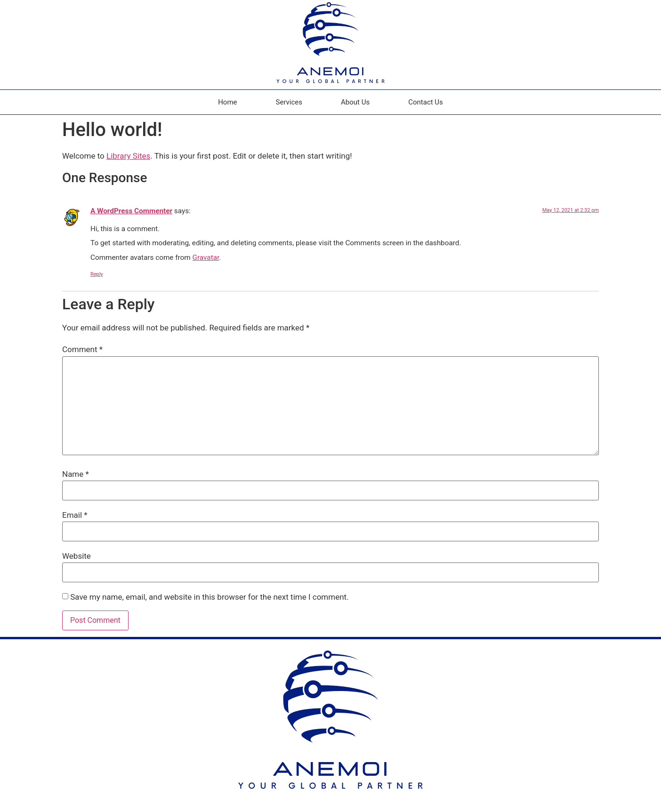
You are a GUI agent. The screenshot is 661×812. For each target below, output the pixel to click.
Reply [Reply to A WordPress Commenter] (97, 274)
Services (289, 102)
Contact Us (426, 102)
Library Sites (128, 156)
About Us (355, 102)
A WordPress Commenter (131, 211)
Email (75, 515)
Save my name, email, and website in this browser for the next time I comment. (209, 597)
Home (227, 102)
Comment (82, 350)
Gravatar (206, 257)
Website (77, 556)
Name (76, 474)
